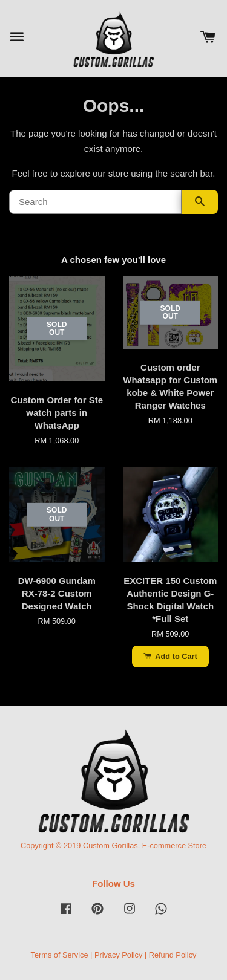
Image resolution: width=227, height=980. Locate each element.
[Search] (95, 202)
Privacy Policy (118, 955)
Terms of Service (60, 955)
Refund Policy (173, 955)
